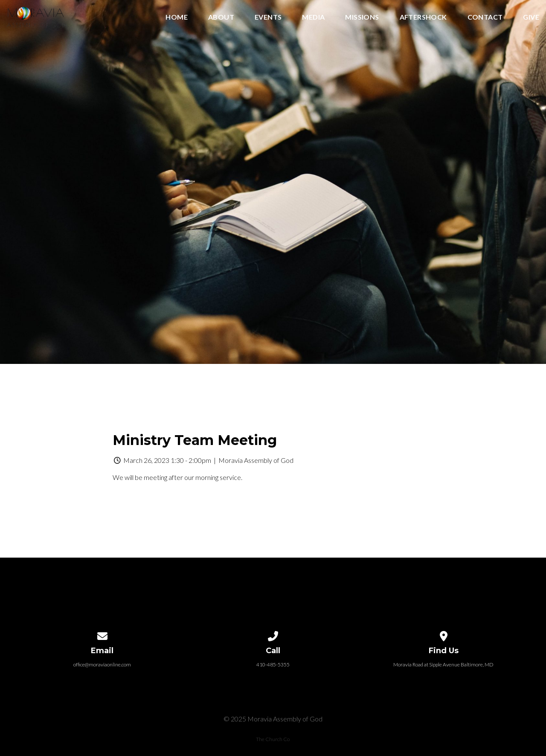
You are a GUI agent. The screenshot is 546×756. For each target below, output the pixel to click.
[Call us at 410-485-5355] (273, 635)
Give (531, 17)
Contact (485, 17)
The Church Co (273, 739)
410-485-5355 (273, 664)
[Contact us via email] (102, 635)
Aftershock (423, 17)
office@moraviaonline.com (102, 664)
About (221, 17)
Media (313, 17)
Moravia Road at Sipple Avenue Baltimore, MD (443, 664)
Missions (362, 17)
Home (177, 17)
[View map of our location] (444, 635)
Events (268, 17)
